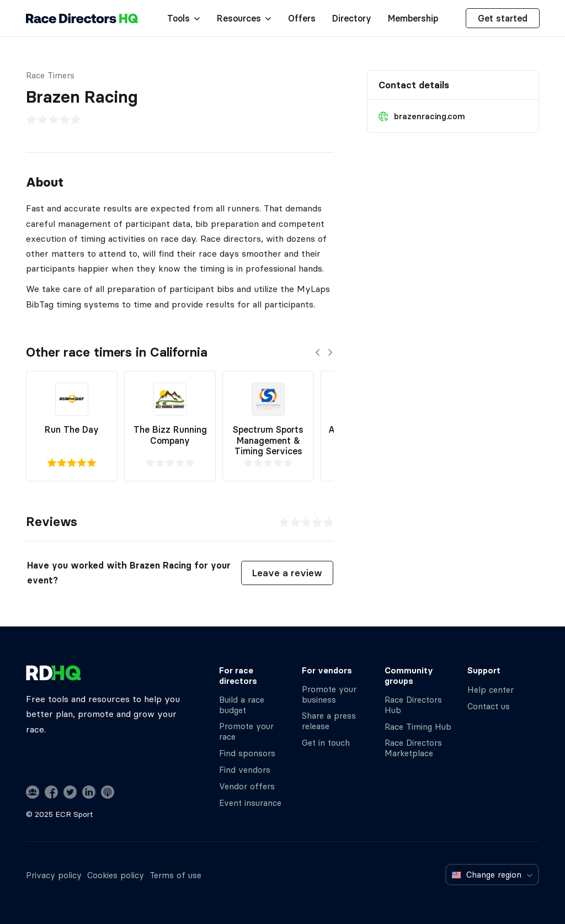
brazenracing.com (430, 116)
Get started (503, 18)
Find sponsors (247, 753)
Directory (352, 18)
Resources (244, 18)
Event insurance (250, 803)
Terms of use (175, 875)
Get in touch (326, 743)
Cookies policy (116, 875)
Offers (302, 18)
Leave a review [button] (287, 573)
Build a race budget (242, 705)
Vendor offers (247, 786)
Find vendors (245, 770)
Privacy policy (54, 875)
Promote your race (246, 731)
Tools (184, 18)
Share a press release (329, 721)
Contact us (489, 706)
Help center (491, 690)
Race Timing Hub (418, 727)
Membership (413, 18)
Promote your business (329, 694)
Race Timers (50, 75)
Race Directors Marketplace (413, 748)
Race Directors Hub (413, 705)
